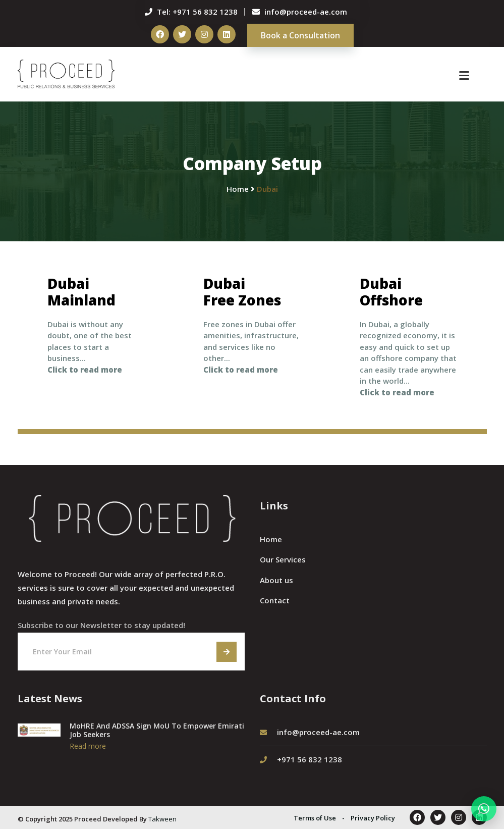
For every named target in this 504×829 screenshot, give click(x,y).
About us (276, 580)
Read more (88, 746)
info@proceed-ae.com (306, 12)
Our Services (283, 559)
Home (271, 539)
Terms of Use (315, 818)
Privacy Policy (373, 818)
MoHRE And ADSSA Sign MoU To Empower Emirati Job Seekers (157, 730)
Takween (162, 819)
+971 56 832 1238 (205, 12)
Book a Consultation (300, 35)
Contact (275, 600)
